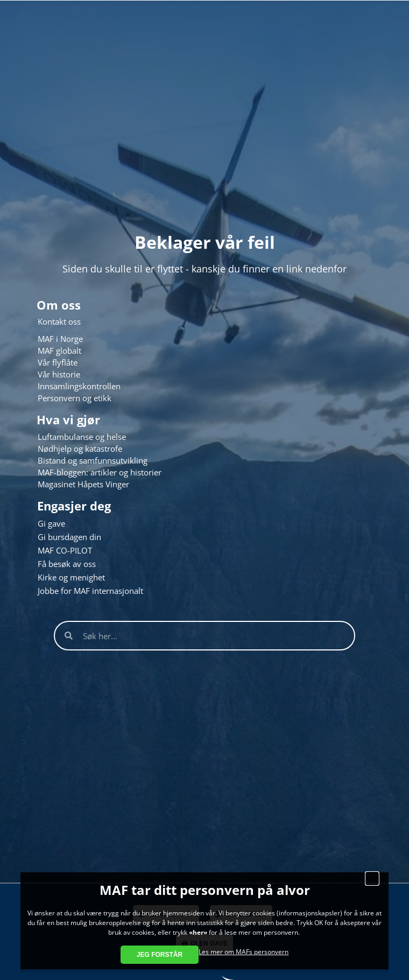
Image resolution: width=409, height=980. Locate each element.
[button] (372, 878)
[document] (204, 490)
